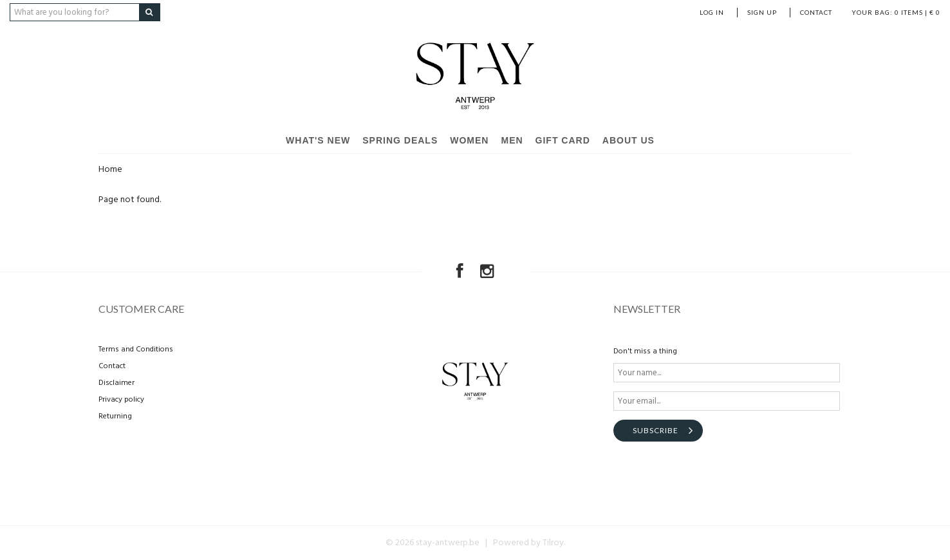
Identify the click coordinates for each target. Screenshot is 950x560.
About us (629, 140)
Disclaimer (116, 383)
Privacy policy (121, 400)
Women (469, 140)
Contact (816, 12)
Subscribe (656, 430)
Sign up (762, 12)
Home (110, 170)
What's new (318, 140)
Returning (115, 416)
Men (512, 140)
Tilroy (553, 543)
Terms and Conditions (136, 350)
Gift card (563, 140)
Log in (712, 12)
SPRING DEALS (400, 140)
